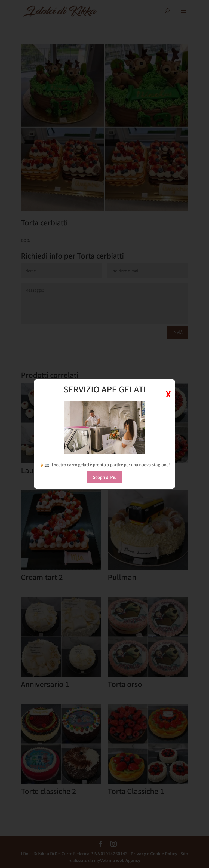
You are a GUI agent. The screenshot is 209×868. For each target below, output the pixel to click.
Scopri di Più (105, 477)
